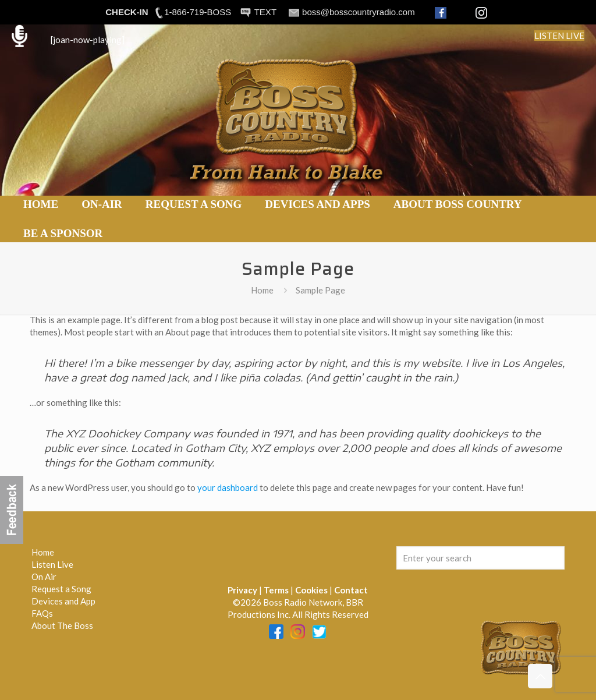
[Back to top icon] (540, 676)
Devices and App (63, 601)
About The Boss (62, 625)
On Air (44, 577)
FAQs (42, 613)
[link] (102, 219)
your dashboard (228, 487)
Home (262, 290)
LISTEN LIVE (559, 36)
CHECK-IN (127, 12)
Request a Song (61, 589)
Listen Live (52, 564)
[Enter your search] (480, 558)
